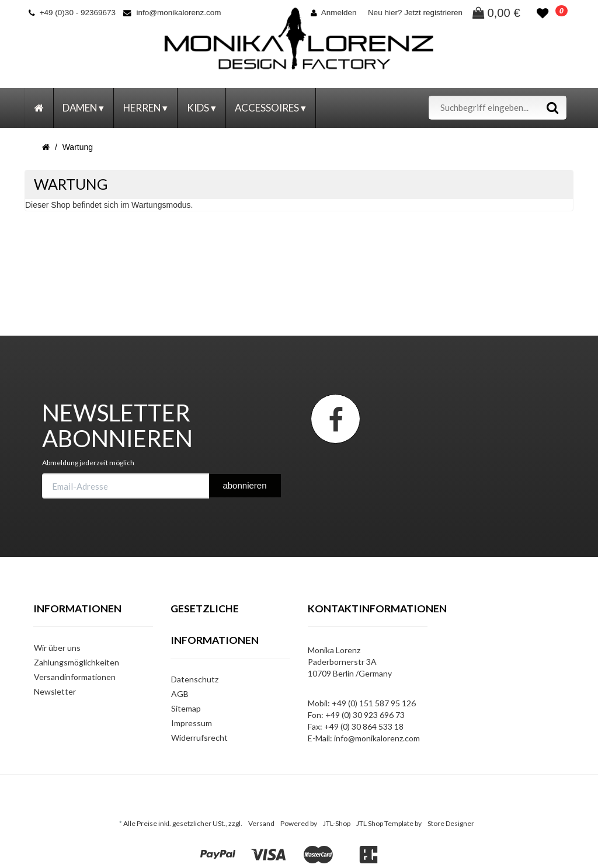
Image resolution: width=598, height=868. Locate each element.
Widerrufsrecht (199, 738)
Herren (145, 108)
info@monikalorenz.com (172, 13)
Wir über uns (57, 648)
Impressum (192, 723)
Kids (201, 108)
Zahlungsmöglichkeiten (77, 662)
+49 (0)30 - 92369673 (72, 13)
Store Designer (451, 823)
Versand (261, 823)
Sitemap (186, 708)
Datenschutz (195, 679)
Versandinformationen (75, 677)
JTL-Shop (337, 823)
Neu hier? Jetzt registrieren (415, 13)
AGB (180, 694)
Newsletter (55, 691)
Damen (83, 108)
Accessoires (270, 108)
